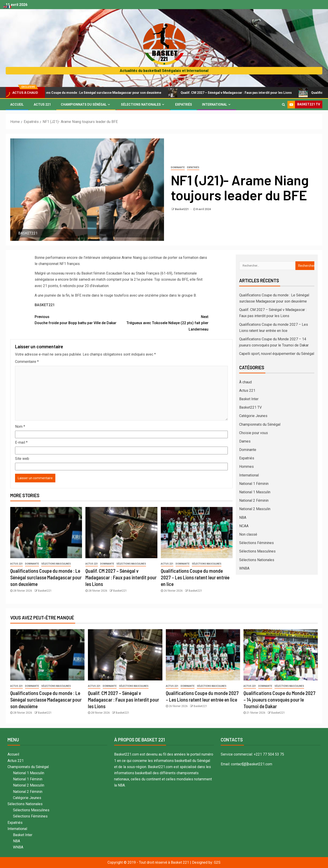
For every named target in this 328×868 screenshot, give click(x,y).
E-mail (21, 442)
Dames (245, 441)
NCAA (244, 526)
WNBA (244, 568)
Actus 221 (42, 104)
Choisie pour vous (254, 433)
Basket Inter (249, 399)
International (215, 104)
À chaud (245, 382)
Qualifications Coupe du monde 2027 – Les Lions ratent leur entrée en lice (195, 577)
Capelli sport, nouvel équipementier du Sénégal (277, 354)
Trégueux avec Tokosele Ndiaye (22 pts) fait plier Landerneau (165, 322)
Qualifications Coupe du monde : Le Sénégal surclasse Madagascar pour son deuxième (110, 93)
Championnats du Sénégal (84, 104)
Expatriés (184, 104)
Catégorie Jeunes (253, 416)
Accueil (17, 104)
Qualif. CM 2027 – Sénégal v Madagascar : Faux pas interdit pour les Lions (250, 93)
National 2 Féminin (254, 500)
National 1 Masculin (255, 492)
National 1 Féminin (254, 484)
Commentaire (27, 362)
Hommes (246, 467)
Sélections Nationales (141, 104)
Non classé (248, 534)
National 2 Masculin (255, 509)
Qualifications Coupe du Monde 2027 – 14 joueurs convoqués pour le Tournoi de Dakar (279, 700)
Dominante (178, 167)
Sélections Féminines (256, 543)
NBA (243, 518)
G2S (217, 862)
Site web (22, 459)
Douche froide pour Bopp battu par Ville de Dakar (78, 319)
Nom (20, 426)
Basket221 (182, 209)
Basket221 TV (250, 407)
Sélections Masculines (56, 564)
